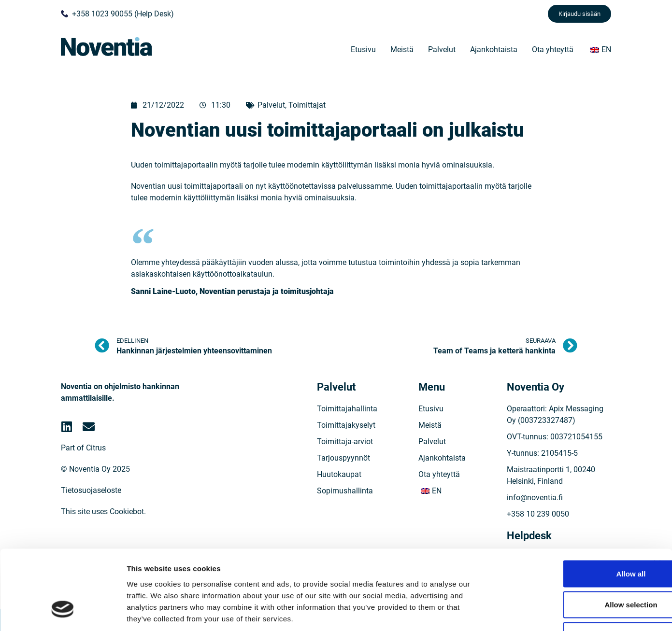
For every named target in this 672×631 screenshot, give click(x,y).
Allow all (567, 506)
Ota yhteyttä (553, 49)
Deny (567, 568)
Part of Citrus (83, 448)
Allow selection (566, 537)
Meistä (402, 49)
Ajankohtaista (494, 49)
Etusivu (363, 49)
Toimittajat (307, 105)
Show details (507, 612)
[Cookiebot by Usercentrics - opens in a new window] (63, 612)
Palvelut (442, 49)
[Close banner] (657, 496)
